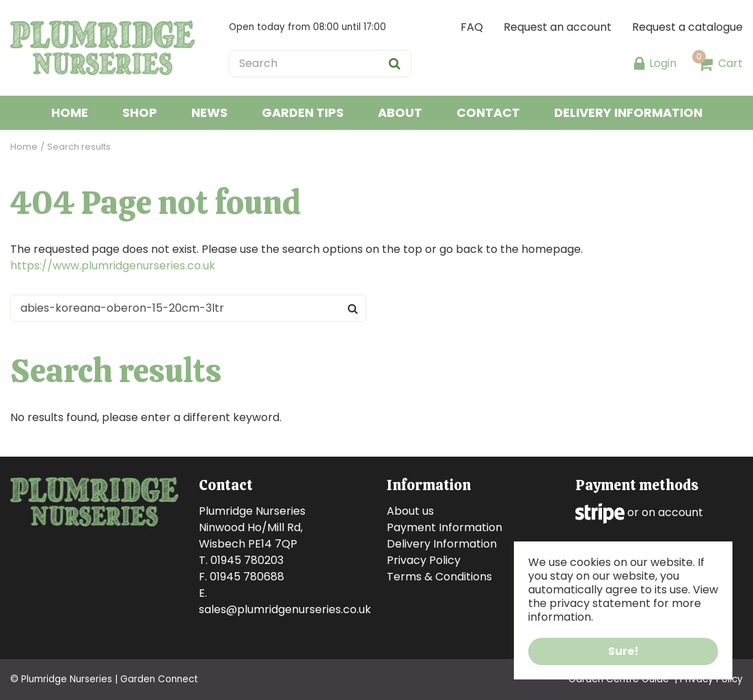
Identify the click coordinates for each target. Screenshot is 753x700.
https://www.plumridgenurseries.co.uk (113, 266)
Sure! (624, 651)
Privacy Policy (424, 560)
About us (410, 511)
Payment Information (444, 527)
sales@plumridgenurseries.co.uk (285, 609)
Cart (730, 63)
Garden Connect (159, 679)
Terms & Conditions (439, 577)
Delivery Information (442, 544)
